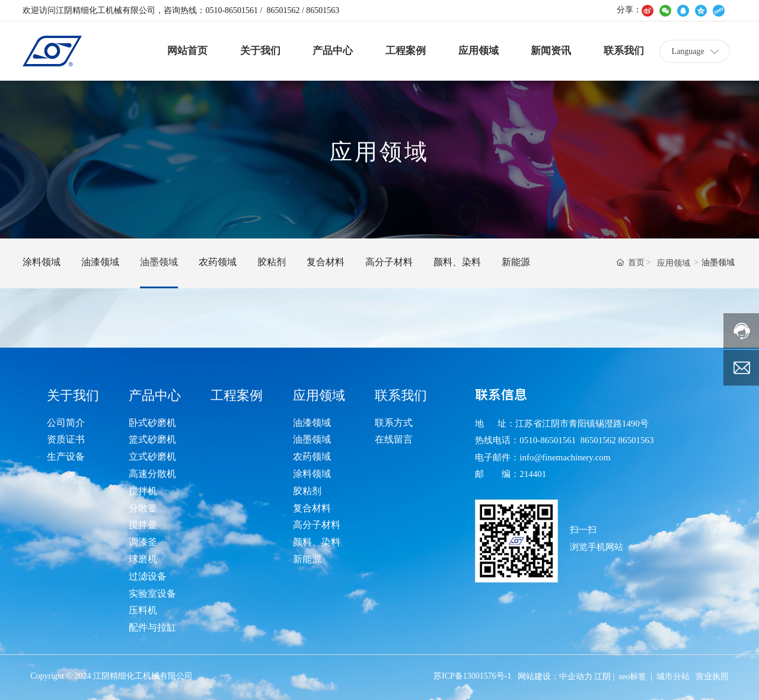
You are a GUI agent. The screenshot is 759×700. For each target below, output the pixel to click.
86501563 (323, 10)
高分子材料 (389, 262)
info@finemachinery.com (565, 457)
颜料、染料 (457, 262)
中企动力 (576, 677)
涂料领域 (42, 262)
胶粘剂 (272, 262)
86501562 (283, 10)
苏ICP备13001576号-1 (472, 676)
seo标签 (632, 677)
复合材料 (326, 262)
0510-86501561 (232, 10)
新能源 (516, 262)
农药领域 (218, 262)
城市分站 (673, 677)
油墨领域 (159, 262)
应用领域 (674, 263)
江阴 (602, 677)
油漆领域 (100, 262)
